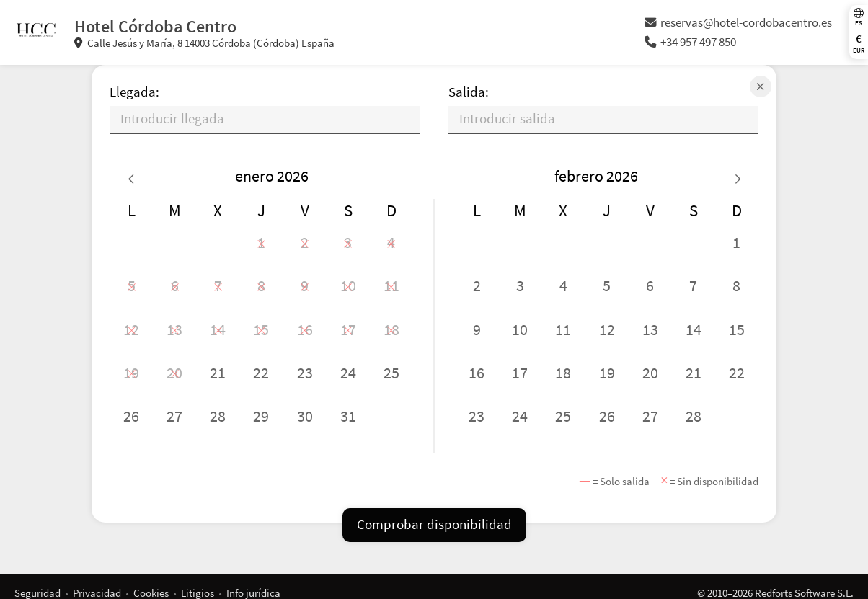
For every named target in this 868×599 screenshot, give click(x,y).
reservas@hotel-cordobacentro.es (738, 23)
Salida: (469, 92)
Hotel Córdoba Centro (155, 26)
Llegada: (134, 92)
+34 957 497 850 (690, 42)
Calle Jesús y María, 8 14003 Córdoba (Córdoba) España (205, 43)
